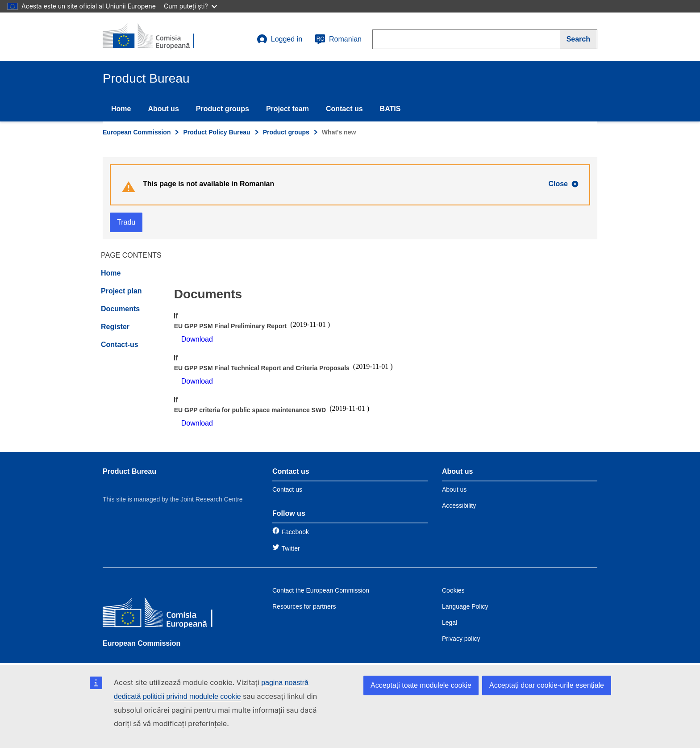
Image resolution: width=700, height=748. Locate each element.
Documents (120, 309)
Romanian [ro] (338, 39)
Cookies (453, 590)
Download (197, 339)
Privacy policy (461, 639)
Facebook (295, 532)
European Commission (137, 132)
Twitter (290, 548)
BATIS (390, 109)
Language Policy (465, 606)
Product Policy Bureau (217, 132)
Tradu (126, 222)
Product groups (223, 109)
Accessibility (459, 506)
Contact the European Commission (321, 590)
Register (115, 327)
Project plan (121, 291)
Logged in (279, 39)
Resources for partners (304, 606)
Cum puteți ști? (190, 6)
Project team (287, 109)
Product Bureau (129, 471)
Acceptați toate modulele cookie (421, 685)
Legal (450, 623)
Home (121, 109)
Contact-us (120, 345)
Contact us (344, 109)
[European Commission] (167, 614)
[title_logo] (157, 37)
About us (163, 109)
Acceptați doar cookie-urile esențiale (547, 685)
